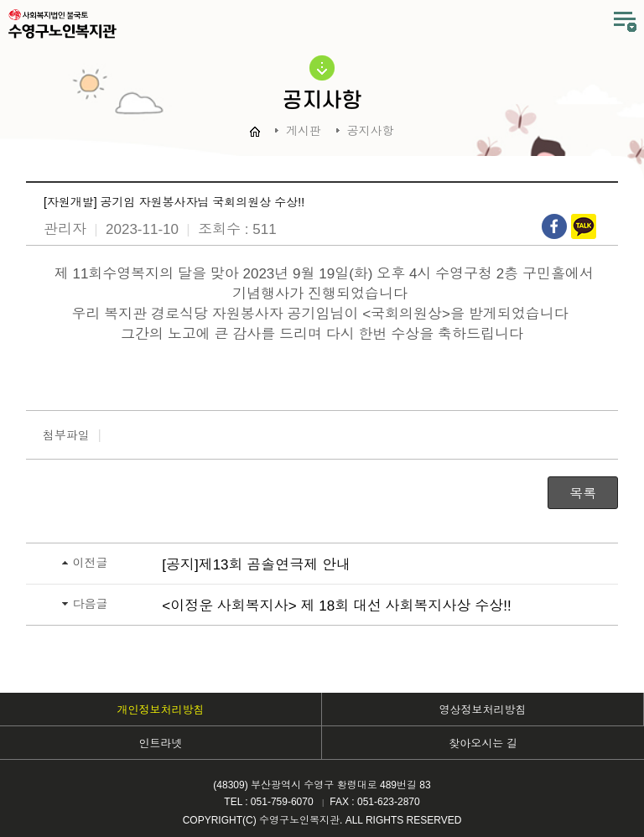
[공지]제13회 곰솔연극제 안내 (256, 565)
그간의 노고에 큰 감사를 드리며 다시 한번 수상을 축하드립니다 (322, 334)
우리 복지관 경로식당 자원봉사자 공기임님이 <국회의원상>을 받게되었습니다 (322, 314)
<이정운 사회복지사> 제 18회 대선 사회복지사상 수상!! (337, 606)
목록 (583, 494)
